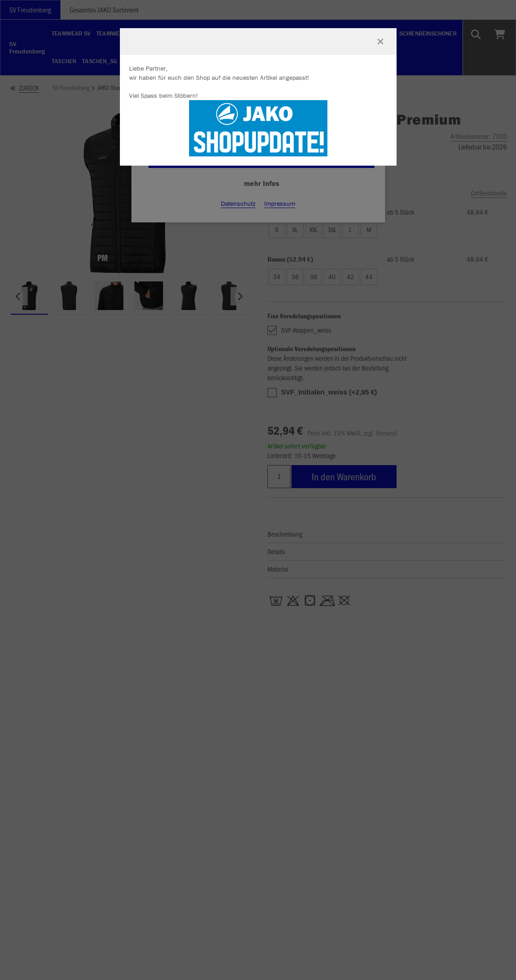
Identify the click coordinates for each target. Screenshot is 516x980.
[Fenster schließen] (380, 42)
